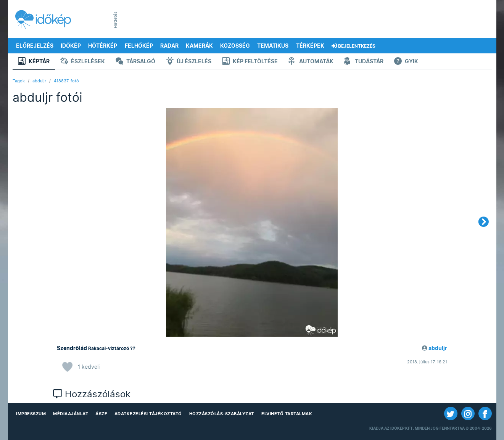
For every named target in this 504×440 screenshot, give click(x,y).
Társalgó (135, 62)
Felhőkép (139, 46)
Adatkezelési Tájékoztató (148, 414)
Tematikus (273, 46)
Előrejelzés (35, 46)
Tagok (19, 81)
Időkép (71, 46)
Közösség (235, 46)
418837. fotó (66, 81)
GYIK (406, 62)
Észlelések (83, 62)
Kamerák (199, 46)
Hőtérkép (103, 46)
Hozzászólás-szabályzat (222, 414)
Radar (169, 46)
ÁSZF (101, 414)
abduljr (39, 81)
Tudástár (364, 62)
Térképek (310, 46)
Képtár (34, 62)
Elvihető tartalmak (287, 414)
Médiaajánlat (71, 414)
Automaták (311, 62)
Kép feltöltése (250, 62)
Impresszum (31, 414)
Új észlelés (189, 62)
